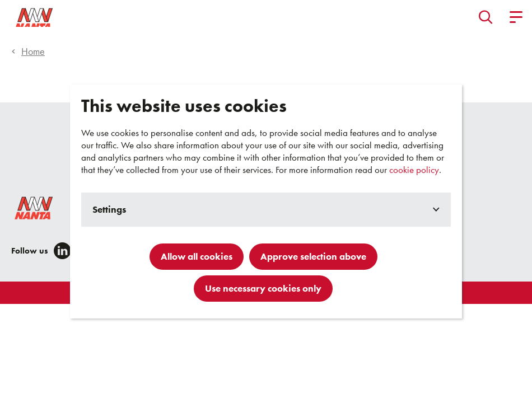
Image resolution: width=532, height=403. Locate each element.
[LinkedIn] (62, 251)
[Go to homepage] (58, 17)
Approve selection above (313, 256)
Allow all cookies (197, 256)
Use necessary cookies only (263, 288)
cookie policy (414, 170)
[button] (486, 17)
